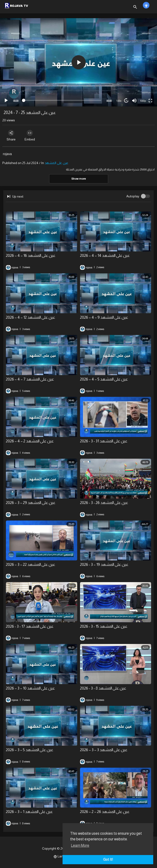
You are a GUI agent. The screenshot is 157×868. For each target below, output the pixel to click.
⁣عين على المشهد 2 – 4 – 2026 (30, 441)
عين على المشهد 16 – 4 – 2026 (31, 256)
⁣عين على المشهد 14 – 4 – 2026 (105, 256)
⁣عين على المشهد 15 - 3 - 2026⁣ (104, 626)
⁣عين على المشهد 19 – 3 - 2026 (104, 565)
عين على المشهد (57, 163)
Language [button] (63, 856)
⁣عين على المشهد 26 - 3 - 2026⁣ (104, 503)
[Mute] (134, 101)
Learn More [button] (80, 845)
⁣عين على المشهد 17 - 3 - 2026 (30, 626)
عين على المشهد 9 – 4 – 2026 (104, 317)
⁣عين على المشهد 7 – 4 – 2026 (30, 379)
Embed (30, 135)
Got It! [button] (108, 860)
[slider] (62, 100)
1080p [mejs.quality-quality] (143, 101)
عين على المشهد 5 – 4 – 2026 (104, 379)
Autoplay (133, 196)
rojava (7, 154)
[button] (79, 62)
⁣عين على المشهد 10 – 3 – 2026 (30, 688)
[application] (78, 62)
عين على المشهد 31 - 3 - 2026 (104, 441)
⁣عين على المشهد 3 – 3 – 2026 (104, 750)
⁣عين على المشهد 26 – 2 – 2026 (105, 812)
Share (11, 135)
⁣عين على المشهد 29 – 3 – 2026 (31, 503)
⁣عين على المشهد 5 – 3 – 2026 (30, 750)
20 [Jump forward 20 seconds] (126, 101)
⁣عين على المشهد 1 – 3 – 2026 (29, 812)
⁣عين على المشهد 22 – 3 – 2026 (31, 565)
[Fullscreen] (150, 101)
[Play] (6, 101)
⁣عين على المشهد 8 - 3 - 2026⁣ (103, 688)
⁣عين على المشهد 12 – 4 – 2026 (31, 317)
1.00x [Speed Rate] (119, 101)
